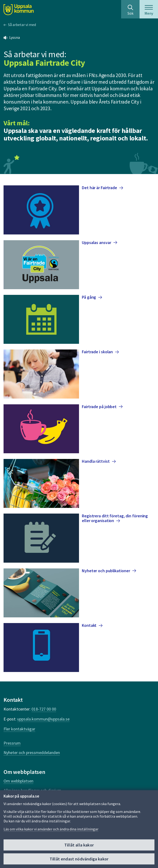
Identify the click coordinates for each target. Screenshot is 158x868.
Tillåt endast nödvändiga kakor (79, 859)
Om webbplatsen (18, 781)
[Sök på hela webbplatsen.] (130, 9)
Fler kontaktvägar (19, 729)
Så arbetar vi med (22, 25)
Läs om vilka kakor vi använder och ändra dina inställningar (51, 829)
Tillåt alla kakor (79, 845)
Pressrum (12, 743)
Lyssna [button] (15, 37)
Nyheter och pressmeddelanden (32, 752)
